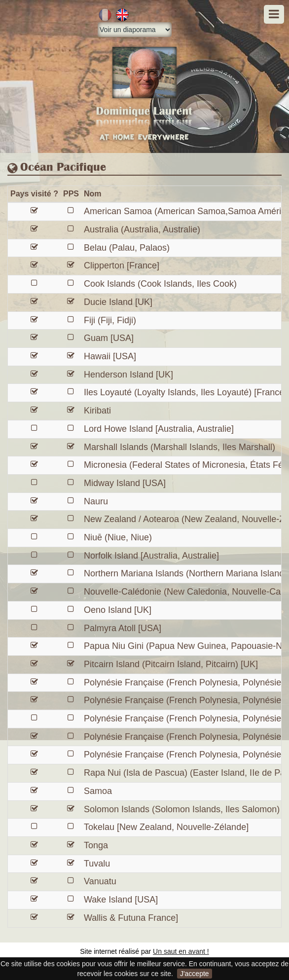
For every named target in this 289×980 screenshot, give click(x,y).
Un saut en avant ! (181, 951)
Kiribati (97, 411)
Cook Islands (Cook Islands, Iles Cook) (160, 284)
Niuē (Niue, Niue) (118, 537)
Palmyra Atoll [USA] (123, 628)
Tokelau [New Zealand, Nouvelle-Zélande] (166, 827)
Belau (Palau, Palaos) (127, 248)
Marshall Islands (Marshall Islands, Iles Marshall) (180, 447)
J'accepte (195, 974)
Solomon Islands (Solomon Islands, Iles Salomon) (182, 809)
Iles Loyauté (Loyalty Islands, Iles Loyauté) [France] (185, 392)
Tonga (96, 845)
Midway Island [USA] (125, 483)
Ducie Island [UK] (118, 302)
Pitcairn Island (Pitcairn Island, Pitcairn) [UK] (171, 664)
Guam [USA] (109, 338)
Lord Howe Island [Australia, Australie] (159, 429)
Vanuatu (100, 881)
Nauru (96, 501)
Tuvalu (97, 864)
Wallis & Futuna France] (131, 918)
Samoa (98, 791)
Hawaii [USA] (110, 356)
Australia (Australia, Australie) (142, 229)
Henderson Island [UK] (128, 375)
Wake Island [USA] (121, 900)
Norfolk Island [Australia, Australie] (151, 556)
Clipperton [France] (122, 265)
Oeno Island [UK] (118, 610)
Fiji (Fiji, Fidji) (110, 320)
